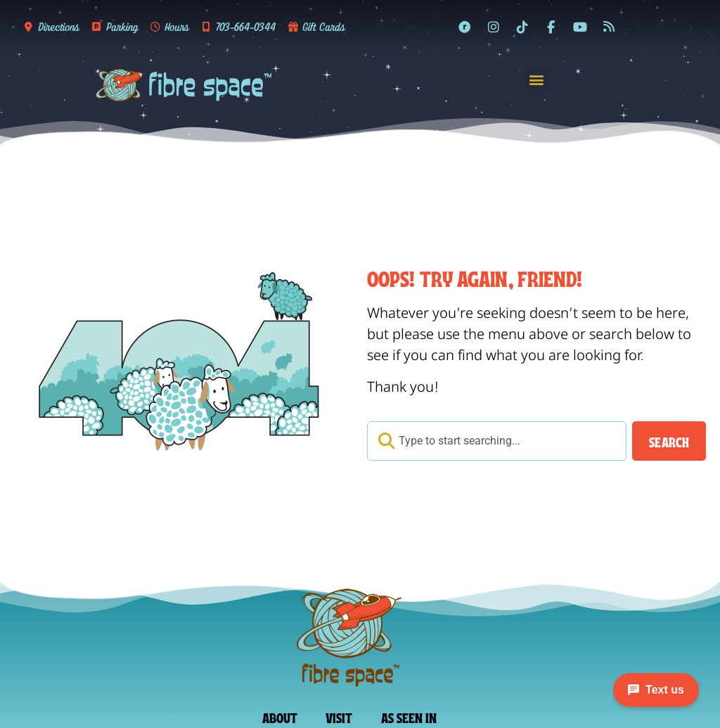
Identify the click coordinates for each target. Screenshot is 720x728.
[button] (537, 79)
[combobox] (497, 441)
